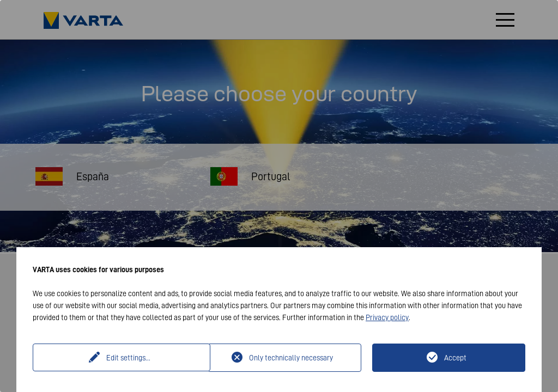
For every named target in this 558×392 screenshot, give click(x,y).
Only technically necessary (291, 358)
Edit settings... (122, 358)
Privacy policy (387, 317)
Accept (455, 358)
